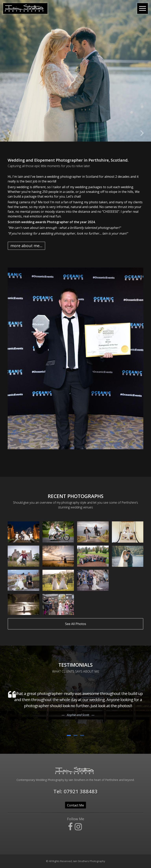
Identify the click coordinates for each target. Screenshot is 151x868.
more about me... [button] (26, 246)
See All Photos (76, 624)
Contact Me (75, 805)
